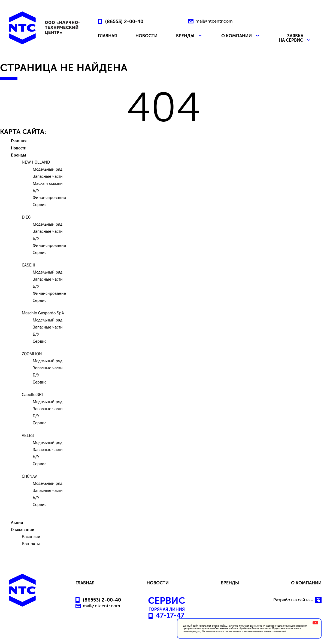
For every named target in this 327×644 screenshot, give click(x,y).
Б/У (36, 190)
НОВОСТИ (146, 36)
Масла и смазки (48, 183)
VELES (28, 435)
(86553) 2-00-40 (124, 21)
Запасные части (48, 176)
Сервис (40, 204)
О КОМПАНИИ (241, 36)
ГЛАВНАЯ (107, 36)
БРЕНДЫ (189, 36)
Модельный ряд (48, 169)
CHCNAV (29, 476)
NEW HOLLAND (36, 162)
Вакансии (31, 536)
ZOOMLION (32, 354)
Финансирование (49, 197)
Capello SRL (33, 394)
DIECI (27, 217)
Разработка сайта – (297, 600)
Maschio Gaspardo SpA (43, 313)
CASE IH (29, 265)
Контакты (31, 544)
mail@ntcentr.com (214, 21)
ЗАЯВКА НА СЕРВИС (295, 38)
